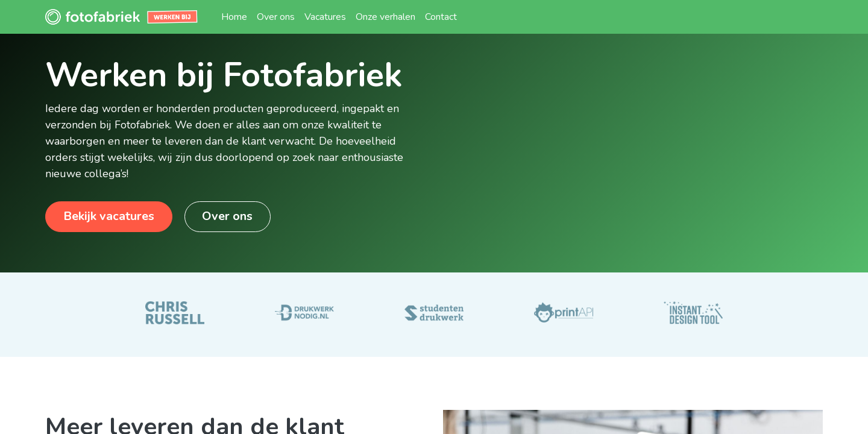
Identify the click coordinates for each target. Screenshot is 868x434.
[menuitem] (234, 17)
